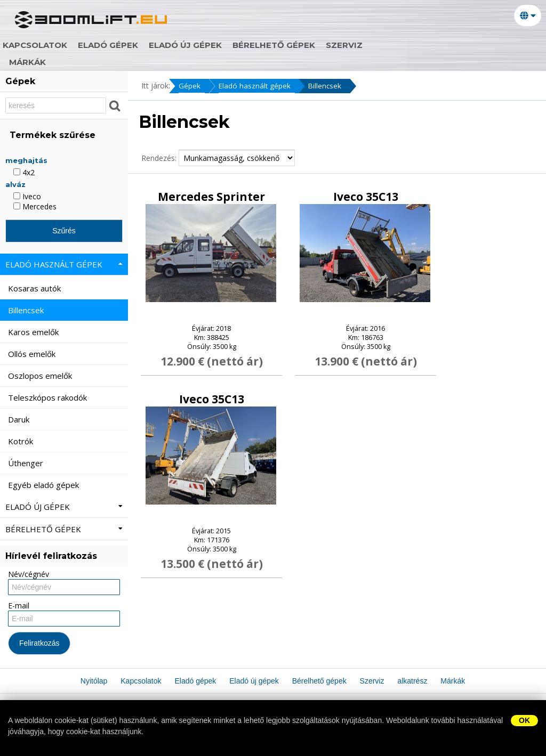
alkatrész (466, 46)
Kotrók (22, 441)
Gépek (190, 86)
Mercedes (35, 206)
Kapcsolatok (103, 46)
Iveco (27, 196)
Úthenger (27, 463)
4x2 (24, 172)
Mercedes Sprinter (211, 197)
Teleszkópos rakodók (49, 397)
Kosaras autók (35, 288)
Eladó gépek (176, 46)
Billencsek (330, 86)
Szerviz (412, 46)
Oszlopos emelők (41, 376)
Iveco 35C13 (366, 197)
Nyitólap (38, 46)
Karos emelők (34, 332)
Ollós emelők (33, 354)
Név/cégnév (29, 574)
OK (524, 720)
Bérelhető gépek (342, 46)
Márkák (34, 62)
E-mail (19, 605)
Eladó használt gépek (257, 86)
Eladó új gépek (253, 46)
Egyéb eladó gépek (45, 485)
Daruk (20, 419)
